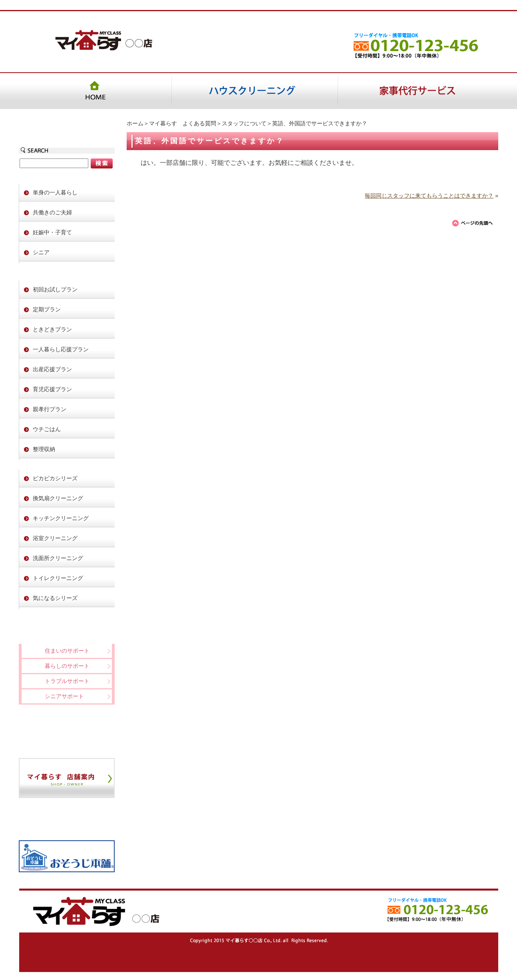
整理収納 (44, 449)
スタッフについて (244, 123)
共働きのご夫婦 (52, 212)
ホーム (135, 123)
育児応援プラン (52, 389)
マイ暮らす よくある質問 (183, 123)
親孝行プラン (50, 409)
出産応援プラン (52, 369)
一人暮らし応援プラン (61, 349)
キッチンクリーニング (61, 518)
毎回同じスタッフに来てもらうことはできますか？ (429, 196)
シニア (41, 252)
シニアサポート (64, 696)
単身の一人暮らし (55, 192)
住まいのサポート (67, 651)
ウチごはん (47, 429)
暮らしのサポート (67, 666)
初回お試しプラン (55, 289)
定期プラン (47, 309)
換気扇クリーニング (58, 498)
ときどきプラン (52, 329)
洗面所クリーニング (58, 558)
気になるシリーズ (55, 598)
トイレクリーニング (58, 578)
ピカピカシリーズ (55, 478)
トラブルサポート (67, 681)
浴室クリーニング (55, 538)
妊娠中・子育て (52, 232)
